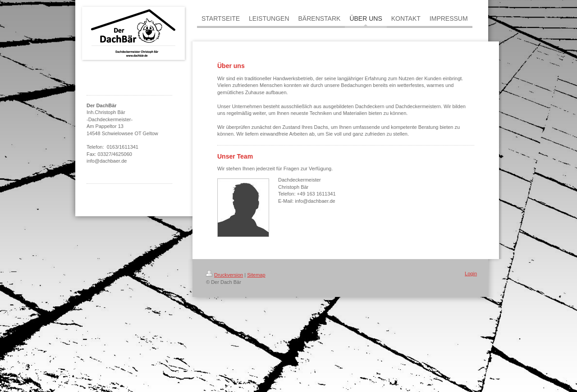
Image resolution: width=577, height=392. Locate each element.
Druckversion (224, 275)
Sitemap (256, 275)
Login (471, 273)
